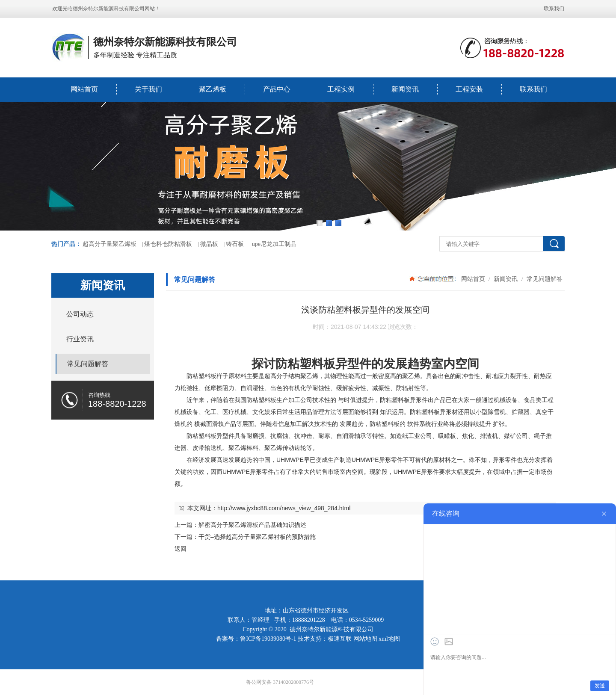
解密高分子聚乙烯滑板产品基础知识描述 (252, 525)
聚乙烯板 (213, 89)
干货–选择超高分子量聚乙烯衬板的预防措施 (257, 537)
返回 (181, 549)
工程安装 (469, 89)
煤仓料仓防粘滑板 (168, 244)
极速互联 (340, 639)
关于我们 (148, 89)
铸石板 (235, 244)
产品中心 (277, 89)
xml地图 (389, 639)
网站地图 (365, 639)
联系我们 (554, 9)
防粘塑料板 (305, 364)
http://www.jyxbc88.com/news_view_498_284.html (284, 508)
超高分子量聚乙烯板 (110, 244)
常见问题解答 (544, 279)
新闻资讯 (405, 89)
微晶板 (209, 244)
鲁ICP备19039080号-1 (268, 639)
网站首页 (84, 89)
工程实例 (341, 89)
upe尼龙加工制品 (274, 244)
